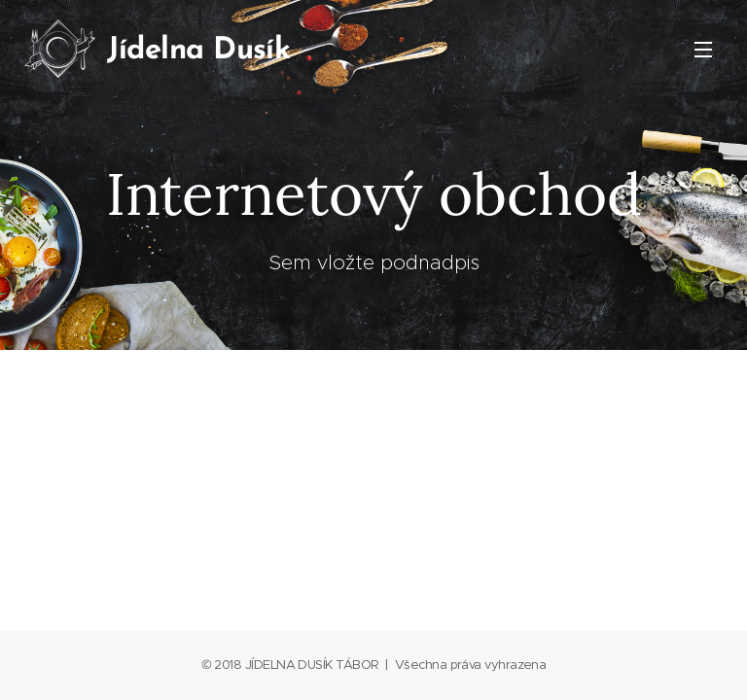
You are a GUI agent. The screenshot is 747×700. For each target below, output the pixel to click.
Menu (703, 50)
